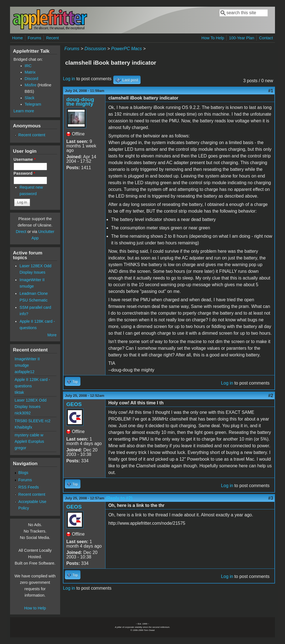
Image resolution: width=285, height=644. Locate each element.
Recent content (32, 135)
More (52, 335)
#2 (271, 396)
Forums (34, 38)
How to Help (35, 608)
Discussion (95, 49)
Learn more (24, 111)
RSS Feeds (29, 487)
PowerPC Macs (126, 49)
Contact (266, 38)
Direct (21, 232)
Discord (32, 79)
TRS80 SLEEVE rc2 (33, 421)
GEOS (74, 404)
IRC (28, 66)
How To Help (213, 38)
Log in (69, 79)
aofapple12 (25, 372)
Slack (30, 98)
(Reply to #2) (119, 498)
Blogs (23, 473)
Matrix (30, 72)
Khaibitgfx (24, 427)
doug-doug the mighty (80, 102)
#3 (271, 498)
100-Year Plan (242, 38)
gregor (21, 448)
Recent (53, 38)
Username (25, 159)
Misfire (31, 85)
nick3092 (23, 413)
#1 (271, 91)
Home (18, 38)
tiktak (19, 392)
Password (24, 173)
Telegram (33, 104)
